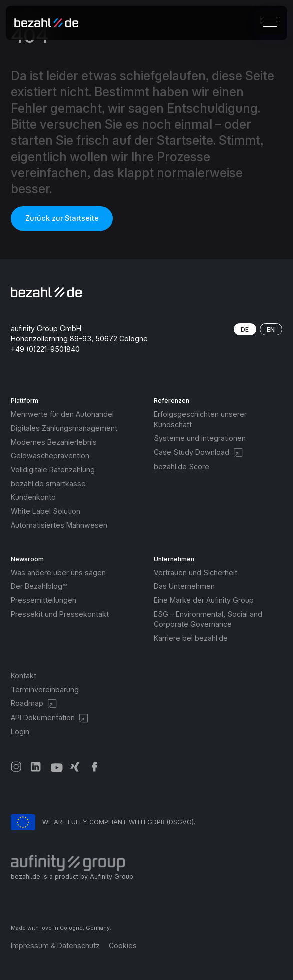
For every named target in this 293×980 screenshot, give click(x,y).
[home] (50, 23)
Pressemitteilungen (43, 600)
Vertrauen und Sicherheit (196, 573)
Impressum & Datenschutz (55, 946)
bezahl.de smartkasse (48, 483)
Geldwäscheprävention (50, 455)
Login (20, 731)
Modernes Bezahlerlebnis (54, 442)
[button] (269, 23)
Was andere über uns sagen (58, 573)
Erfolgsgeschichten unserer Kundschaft (200, 419)
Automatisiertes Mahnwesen (59, 525)
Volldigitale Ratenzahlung (53, 469)
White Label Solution (45, 511)
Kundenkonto (33, 497)
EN (271, 329)
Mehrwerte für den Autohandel (62, 414)
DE (245, 329)
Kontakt (23, 675)
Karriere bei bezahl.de (191, 638)
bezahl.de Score (182, 466)
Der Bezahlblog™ (39, 586)
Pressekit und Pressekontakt (60, 614)
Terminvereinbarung (45, 689)
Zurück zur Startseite (62, 218)
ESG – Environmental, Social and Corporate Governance (208, 619)
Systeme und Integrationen (200, 438)
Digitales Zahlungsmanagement (64, 428)
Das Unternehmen (184, 586)
